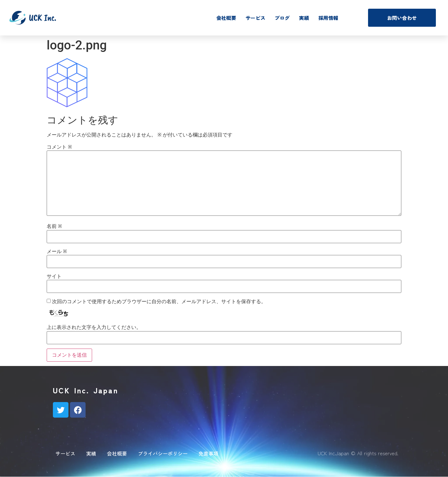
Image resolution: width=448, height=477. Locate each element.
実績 (304, 18)
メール (57, 252)
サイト (54, 276)
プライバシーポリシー (163, 453)
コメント (59, 147)
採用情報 (328, 18)
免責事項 (208, 453)
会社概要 (226, 18)
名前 (54, 226)
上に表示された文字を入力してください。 (94, 327)
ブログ (282, 18)
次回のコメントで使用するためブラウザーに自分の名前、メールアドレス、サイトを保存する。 (159, 302)
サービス (255, 18)
